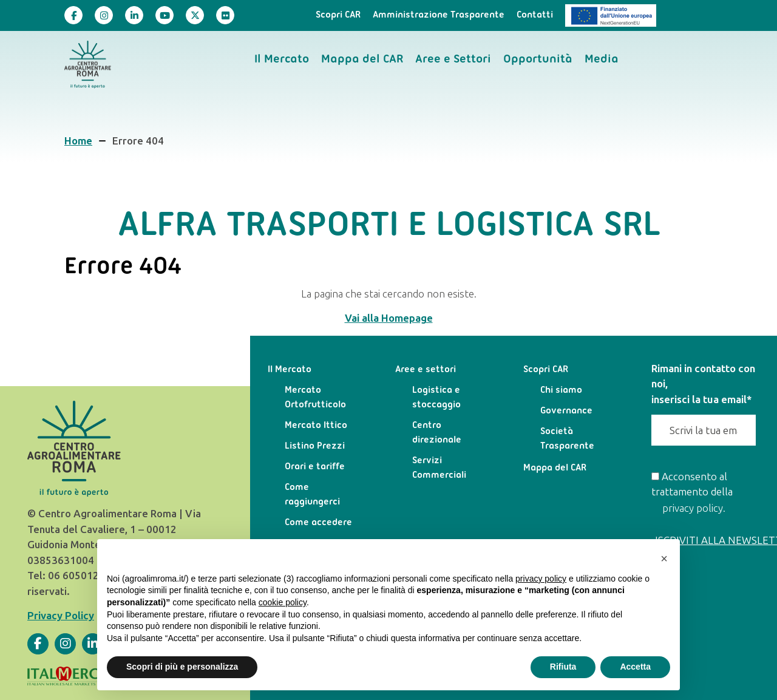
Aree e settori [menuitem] (426, 370)
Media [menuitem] (602, 59)
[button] (664, 559)
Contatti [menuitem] (535, 15)
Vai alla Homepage (389, 318)
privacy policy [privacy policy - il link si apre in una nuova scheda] (541, 579)
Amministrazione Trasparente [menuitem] (439, 15)
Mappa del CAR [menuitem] (362, 59)
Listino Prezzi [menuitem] (315, 446)
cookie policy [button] (283, 602)
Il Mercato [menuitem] (282, 59)
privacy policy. (694, 508)
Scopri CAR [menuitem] (338, 15)
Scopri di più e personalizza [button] (182, 667)
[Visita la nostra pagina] (73, 15)
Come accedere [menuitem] (318, 523)
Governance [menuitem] (566, 411)
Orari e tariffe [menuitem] (315, 467)
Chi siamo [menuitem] (561, 390)
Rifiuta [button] (563, 667)
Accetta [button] (635, 667)
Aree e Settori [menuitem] (453, 59)
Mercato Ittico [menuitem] (316, 426)
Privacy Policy (61, 616)
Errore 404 (138, 141)
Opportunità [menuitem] (538, 59)
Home (78, 141)
